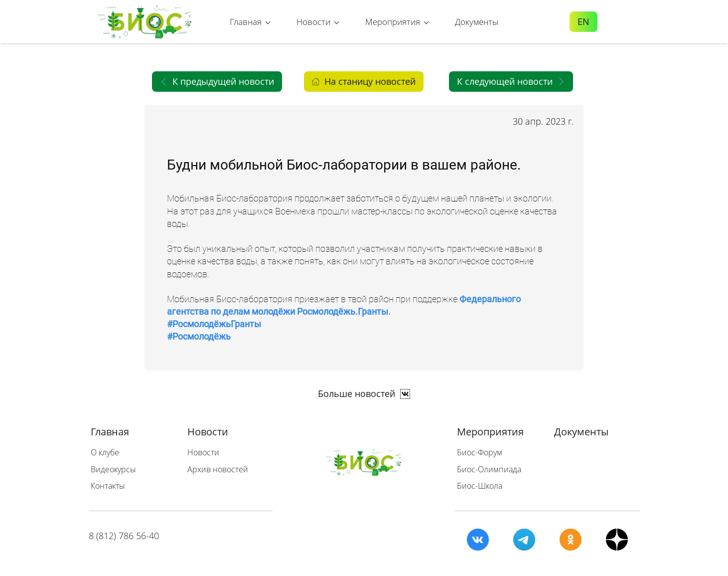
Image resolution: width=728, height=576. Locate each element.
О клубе (105, 452)
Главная (110, 432)
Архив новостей (218, 469)
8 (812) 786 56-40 (124, 536)
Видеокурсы (113, 469)
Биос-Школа (480, 486)
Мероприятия (490, 432)
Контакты (108, 486)
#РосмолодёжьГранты (214, 324)
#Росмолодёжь (199, 336)
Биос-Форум (480, 452)
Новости (208, 432)
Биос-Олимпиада (489, 469)
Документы (581, 432)
